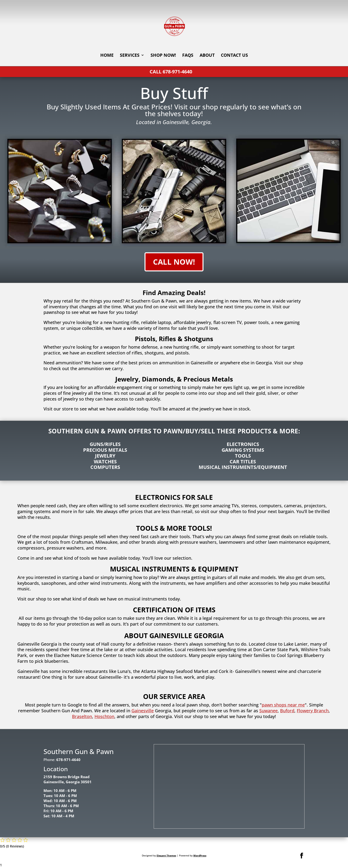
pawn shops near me (283, 705)
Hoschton (104, 716)
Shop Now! (163, 56)
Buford (287, 711)
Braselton (82, 716)
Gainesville (143, 711)
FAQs (188, 56)
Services (130, 56)
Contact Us (234, 56)
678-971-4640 (68, 760)
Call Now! (174, 262)
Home (107, 56)
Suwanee (268, 711)
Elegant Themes (166, 855)
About (207, 56)
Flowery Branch (313, 711)
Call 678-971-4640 (171, 72)
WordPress (200, 855)
